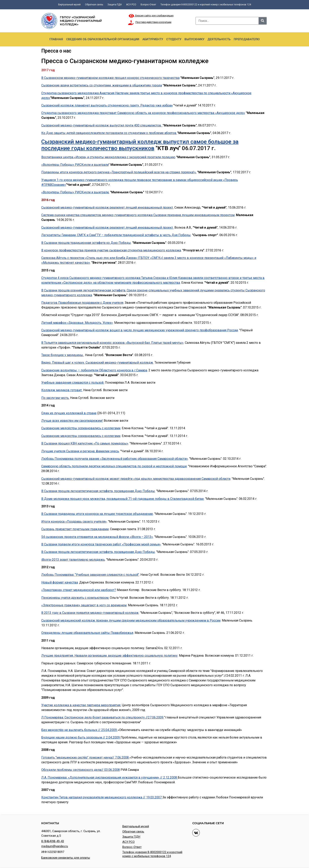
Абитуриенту (153, 39)
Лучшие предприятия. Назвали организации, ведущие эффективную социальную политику (109, 656)
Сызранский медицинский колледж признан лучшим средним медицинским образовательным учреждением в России (131, 620)
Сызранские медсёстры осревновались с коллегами (81, 428)
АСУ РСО (131, 5)
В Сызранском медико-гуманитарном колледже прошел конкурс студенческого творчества (110, 78)
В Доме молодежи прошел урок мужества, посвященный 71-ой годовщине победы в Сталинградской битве (123, 499)
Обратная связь (94, 5)
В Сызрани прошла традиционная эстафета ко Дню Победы (86, 243)
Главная (56, 39)
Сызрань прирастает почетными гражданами (75, 529)
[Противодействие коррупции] (131, 23)
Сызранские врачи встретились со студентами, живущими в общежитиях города (102, 85)
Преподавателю (247, 39)
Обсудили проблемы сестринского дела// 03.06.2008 (81, 770)
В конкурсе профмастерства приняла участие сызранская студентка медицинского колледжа (111, 250)
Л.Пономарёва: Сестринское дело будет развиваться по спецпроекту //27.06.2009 (103, 717)
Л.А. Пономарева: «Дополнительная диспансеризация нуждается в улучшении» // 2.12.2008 (110, 777)
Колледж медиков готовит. (62, 390)
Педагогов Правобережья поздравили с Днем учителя (82, 303)
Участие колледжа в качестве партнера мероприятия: (81, 705)
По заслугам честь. (55, 398)
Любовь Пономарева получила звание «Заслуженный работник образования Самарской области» (115, 459)
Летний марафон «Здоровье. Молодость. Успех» (77, 323)
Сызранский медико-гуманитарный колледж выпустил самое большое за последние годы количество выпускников (140, 145)
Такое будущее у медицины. (62, 355)
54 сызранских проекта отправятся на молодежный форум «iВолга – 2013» (97, 537)
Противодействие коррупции (153, 22)
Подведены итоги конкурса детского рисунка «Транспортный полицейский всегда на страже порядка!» (119, 172)
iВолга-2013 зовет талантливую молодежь (73, 560)
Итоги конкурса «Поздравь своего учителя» (74, 522)
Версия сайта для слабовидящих (151, 16)
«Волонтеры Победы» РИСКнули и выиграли (75, 165)
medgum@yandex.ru (55, 846)
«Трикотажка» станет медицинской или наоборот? (79, 590)
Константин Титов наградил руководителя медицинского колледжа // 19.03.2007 (102, 797)
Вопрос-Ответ (148, 5)
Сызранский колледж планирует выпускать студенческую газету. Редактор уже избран (107, 105)
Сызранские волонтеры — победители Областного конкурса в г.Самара (94, 370)
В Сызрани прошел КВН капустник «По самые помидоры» (85, 443)
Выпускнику (194, 39)
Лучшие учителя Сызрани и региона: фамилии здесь (80, 451)
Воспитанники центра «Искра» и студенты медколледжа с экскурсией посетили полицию (108, 157)
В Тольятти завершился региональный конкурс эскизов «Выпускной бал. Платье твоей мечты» (112, 343)
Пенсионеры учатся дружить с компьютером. (75, 598)
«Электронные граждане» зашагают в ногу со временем (84, 605)
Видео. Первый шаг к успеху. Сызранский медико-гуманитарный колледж (97, 363)
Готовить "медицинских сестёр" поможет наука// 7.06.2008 (85, 757)
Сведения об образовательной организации (103, 39)
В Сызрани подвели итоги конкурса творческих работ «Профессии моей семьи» (101, 544)
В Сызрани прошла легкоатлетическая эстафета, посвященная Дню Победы (98, 491)
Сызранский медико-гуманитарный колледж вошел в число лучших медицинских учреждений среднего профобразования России (140, 330)
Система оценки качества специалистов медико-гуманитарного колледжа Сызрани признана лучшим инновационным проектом (138, 215)
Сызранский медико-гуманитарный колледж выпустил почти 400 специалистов (102, 125)
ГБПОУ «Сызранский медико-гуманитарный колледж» (81, 21)
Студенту (174, 39)
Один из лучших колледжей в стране (69, 413)
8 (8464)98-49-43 (53, 841)
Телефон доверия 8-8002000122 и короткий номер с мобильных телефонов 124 (206, 5)
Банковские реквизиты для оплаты (66, 858)
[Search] (263, 21)
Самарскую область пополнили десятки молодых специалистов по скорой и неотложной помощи (114, 466)
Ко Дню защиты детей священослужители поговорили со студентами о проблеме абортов (109, 133)
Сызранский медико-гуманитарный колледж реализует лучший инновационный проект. (107, 207)
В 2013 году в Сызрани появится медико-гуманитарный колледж (90, 613)
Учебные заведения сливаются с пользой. (73, 383)
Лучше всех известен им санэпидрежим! (72, 421)
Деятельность (219, 39)
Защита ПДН (115, 5)
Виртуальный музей (69, 5)
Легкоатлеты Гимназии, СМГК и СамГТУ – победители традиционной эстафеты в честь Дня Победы (116, 235)
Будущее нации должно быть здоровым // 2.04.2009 (81, 737)
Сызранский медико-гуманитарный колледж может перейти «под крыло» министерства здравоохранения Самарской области (136, 479)
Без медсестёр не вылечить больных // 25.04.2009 (79, 730)
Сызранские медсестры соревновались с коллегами (81, 436)
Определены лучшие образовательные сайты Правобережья (87, 633)
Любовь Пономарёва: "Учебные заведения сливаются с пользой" (90, 575)
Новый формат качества (60, 582)
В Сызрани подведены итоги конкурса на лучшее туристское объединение (97, 514)
